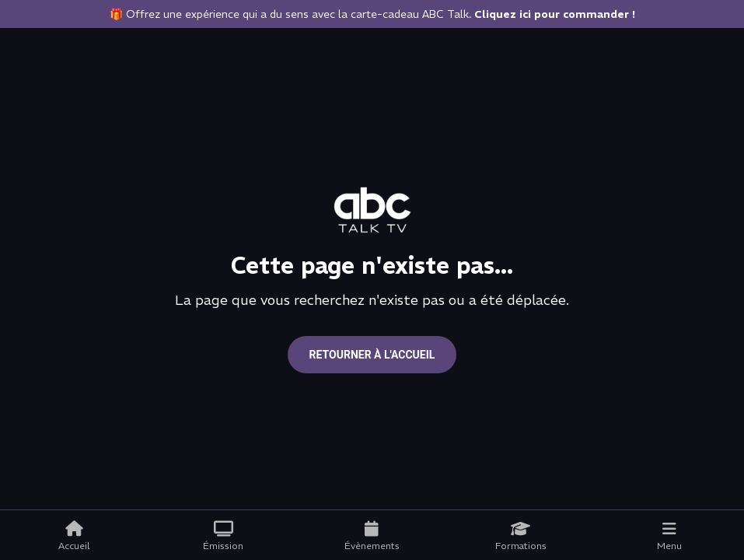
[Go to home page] (372, 210)
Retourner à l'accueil (372, 355)
